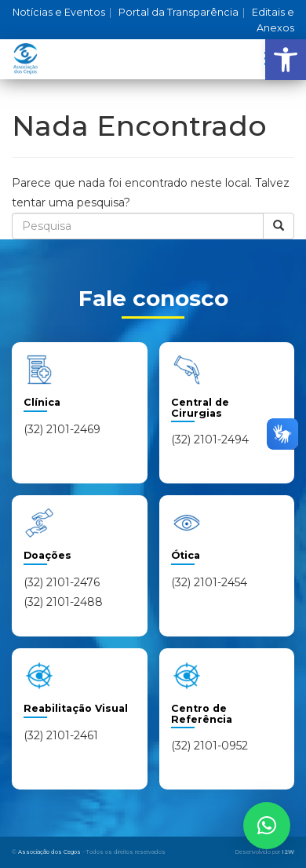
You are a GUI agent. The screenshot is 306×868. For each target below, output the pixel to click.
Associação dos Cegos (49, 852)
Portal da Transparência (182, 12)
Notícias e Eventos (62, 12)
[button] (286, 60)
